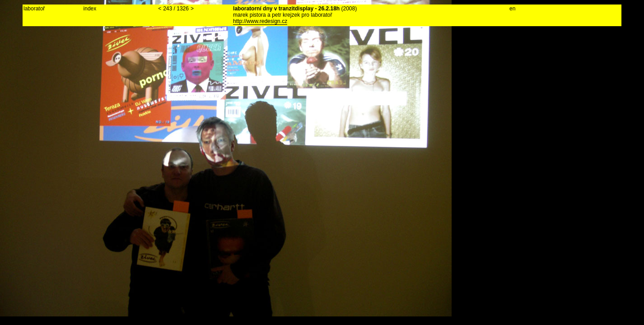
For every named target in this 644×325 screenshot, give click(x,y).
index (90, 9)
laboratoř (34, 9)
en (512, 9)
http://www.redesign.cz (260, 21)
